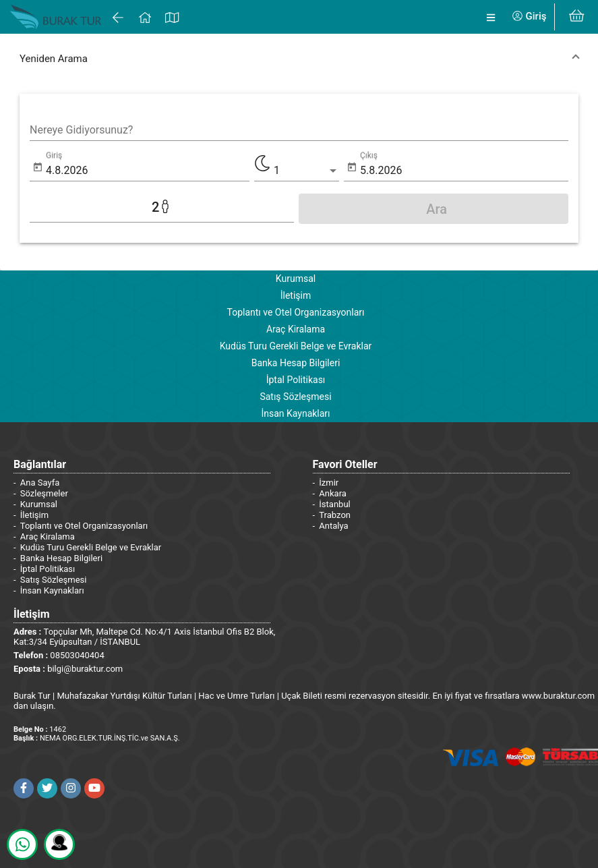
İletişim (296, 295)
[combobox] (299, 130)
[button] (299, 59)
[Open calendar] (38, 168)
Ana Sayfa (40, 483)
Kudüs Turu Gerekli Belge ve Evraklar (296, 346)
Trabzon (335, 515)
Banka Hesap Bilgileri (296, 363)
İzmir (329, 483)
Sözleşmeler (44, 493)
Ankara (333, 493)
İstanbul (334, 504)
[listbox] (306, 171)
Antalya (333, 526)
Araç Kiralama (296, 329)
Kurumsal (296, 279)
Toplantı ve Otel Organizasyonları (295, 312)
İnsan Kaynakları (295, 413)
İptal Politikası (296, 380)
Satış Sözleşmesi (295, 397)
